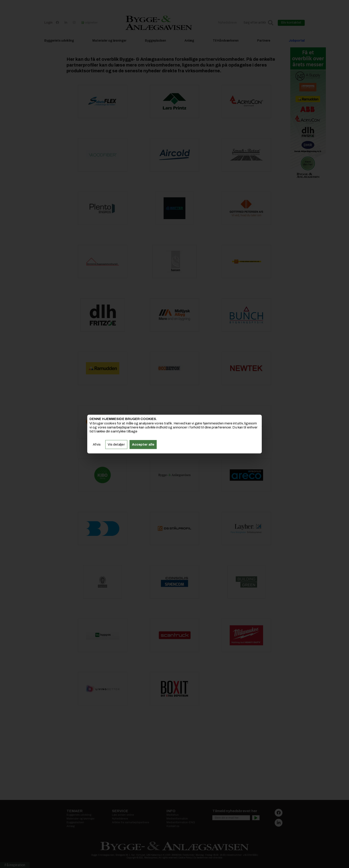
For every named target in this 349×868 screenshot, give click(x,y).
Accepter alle (143, 444)
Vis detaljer (116, 444)
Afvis (97, 444)
